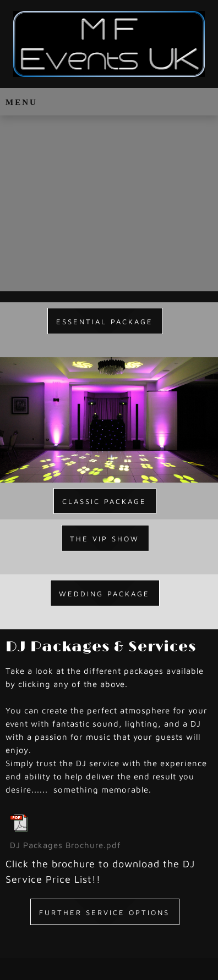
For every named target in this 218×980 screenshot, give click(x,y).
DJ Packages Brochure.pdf (66, 845)
